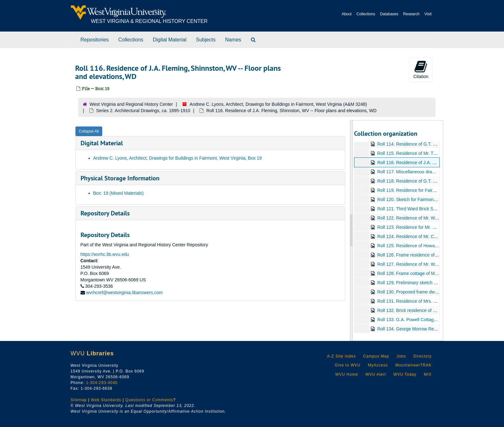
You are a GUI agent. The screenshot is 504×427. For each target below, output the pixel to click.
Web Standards (106, 400)
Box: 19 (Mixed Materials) (119, 193)
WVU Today (405, 374)
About (347, 14)
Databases (389, 14)
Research (411, 14)
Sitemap (79, 400)
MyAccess (378, 365)
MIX (428, 374)
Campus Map (376, 356)
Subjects (206, 40)
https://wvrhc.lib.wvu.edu (105, 254)
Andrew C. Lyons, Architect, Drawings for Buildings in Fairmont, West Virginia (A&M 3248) (278, 104)
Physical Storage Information (120, 178)
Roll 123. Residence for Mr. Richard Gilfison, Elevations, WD (437, 227)
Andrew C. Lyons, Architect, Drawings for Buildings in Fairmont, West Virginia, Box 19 (178, 158)
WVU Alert (376, 374)
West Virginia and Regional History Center (131, 104)
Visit (428, 14)
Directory (422, 356)
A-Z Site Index (341, 356)
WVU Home (347, 374)
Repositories (95, 40)
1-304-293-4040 (102, 383)
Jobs (401, 356)
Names (233, 40)
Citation (421, 69)
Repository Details (105, 213)
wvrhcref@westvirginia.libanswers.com (124, 293)
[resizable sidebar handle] (351, 231)
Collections (366, 14)
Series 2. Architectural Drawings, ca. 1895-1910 (143, 111)
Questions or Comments (149, 400)
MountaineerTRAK (414, 365)
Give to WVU (348, 365)
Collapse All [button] (89, 131)
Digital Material (170, 40)
